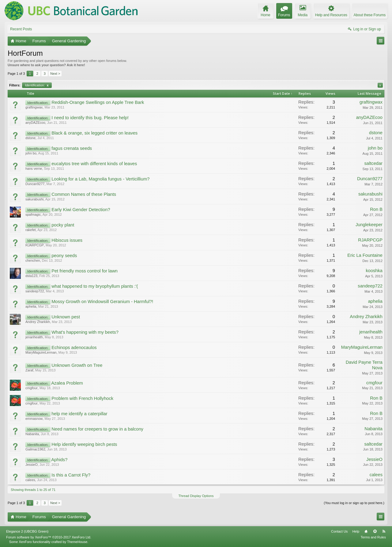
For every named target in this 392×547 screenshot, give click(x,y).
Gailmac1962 (35, 449)
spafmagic (33, 215)
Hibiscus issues (67, 240)
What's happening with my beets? (85, 332)
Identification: (37, 85)
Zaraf (29, 370)
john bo (31, 153)
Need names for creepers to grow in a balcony (97, 429)
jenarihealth (34, 337)
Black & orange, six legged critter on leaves (94, 133)
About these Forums (370, 15)
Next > (55, 74)
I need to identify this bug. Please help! (90, 118)
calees (30, 480)
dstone (30, 138)
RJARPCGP (35, 245)
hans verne (34, 169)
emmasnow (34, 419)
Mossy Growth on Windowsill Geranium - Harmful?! (102, 302)
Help (356, 531)
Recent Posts (21, 29)
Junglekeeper (369, 225)
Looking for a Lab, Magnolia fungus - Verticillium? (100, 179)
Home (366, 531)
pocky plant (63, 225)
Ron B (376, 209)
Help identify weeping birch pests (84, 444)
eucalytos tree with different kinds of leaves (94, 164)
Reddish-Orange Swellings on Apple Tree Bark (98, 102)
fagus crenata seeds (72, 148)
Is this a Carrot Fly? (71, 475)
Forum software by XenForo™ (49, 537)
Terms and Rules (373, 537)
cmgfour (32, 388)
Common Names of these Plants (84, 194)
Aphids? (59, 460)
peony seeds (64, 256)
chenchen (33, 260)
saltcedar (373, 163)
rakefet (31, 230)
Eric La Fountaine (365, 255)
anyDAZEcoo (35, 123)
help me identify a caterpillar (79, 414)
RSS (384, 531)
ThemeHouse (77, 542)
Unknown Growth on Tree (77, 365)
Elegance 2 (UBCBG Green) (27, 531)
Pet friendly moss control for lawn (85, 271)
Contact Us (339, 531)
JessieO (32, 465)
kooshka (374, 271)
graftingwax (34, 107)
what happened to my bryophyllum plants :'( (95, 286)
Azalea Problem (67, 383)
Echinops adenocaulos (74, 348)
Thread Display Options (196, 496)
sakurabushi (34, 199)
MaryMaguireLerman (41, 352)
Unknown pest (66, 317)
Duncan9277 (35, 184)
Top (375, 531)
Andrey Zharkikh (38, 322)
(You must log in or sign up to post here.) (354, 503)
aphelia (31, 306)
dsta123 (31, 276)
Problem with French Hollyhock (82, 398)
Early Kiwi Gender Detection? (81, 210)
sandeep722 (35, 291)
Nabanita (32, 434)
